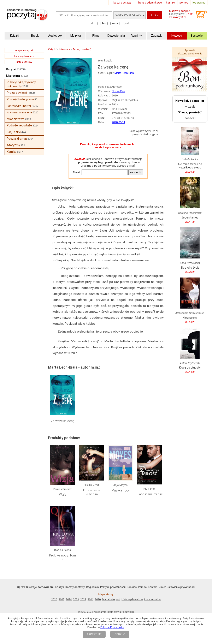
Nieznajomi (190, 318)
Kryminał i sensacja (19, 112)
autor (115, 23)
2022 (83, 599)
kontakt (171, 3)
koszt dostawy (122, 3)
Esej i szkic (14, 132)
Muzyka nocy (121, 490)
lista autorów (24, 62)
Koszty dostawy (75, 587)
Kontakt (153, 587)
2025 (61, 599)
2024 (69, 599)
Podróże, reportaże (19, 125)
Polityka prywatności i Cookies (118, 587)
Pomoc (142, 587)
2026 (54, 599)
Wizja (63, 495)
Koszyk (60, 587)
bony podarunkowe (150, 3)
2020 (98, 599)
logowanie (199, 3)
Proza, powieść (17, 93)
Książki (11, 69)
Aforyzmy (13, 145)
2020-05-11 (118, 122)
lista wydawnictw (24, 56)
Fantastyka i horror (19, 106)
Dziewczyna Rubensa (92, 492)
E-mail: (77, 172)
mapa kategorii (24, 50)
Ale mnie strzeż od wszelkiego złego (190, 166)
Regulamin (92, 587)
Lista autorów (152, 599)
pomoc (184, 3)
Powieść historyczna (20, 99)
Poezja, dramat (17, 139)
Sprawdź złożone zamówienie (190, 52)
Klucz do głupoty (190, 368)
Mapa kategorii (111, 599)
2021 (90, 599)
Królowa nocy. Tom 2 (63, 557)
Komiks (12, 152)
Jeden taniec (190, 217)
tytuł (126, 23)
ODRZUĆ (120, 634)
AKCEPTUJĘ (94, 634)
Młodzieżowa (16, 119)
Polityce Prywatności (112, 627)
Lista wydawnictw (132, 599)
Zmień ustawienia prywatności (177, 587)
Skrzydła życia (190, 268)
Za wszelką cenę (63, 421)
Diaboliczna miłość (150, 494)
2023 (76, 599)
